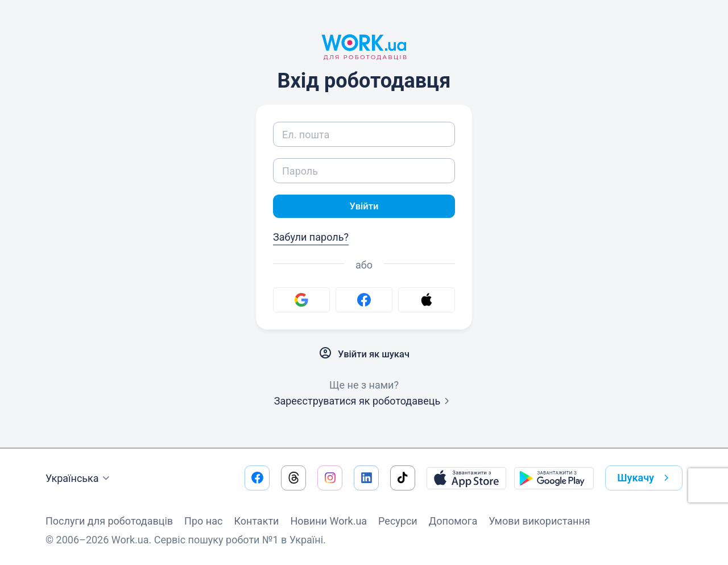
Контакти (256, 521)
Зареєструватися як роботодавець (364, 403)
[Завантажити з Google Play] (554, 478)
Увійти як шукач (364, 355)
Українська (79, 479)
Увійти (364, 207)
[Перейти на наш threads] (293, 478)
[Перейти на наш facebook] (257, 478)
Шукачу (645, 478)
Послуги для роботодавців (109, 521)
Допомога (453, 521)
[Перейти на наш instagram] (330, 478)
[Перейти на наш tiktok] (403, 478)
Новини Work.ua (328, 521)
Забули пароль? (311, 239)
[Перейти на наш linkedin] (366, 478)
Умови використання (539, 521)
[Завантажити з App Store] (466, 478)
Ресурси (398, 521)
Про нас (203, 521)
